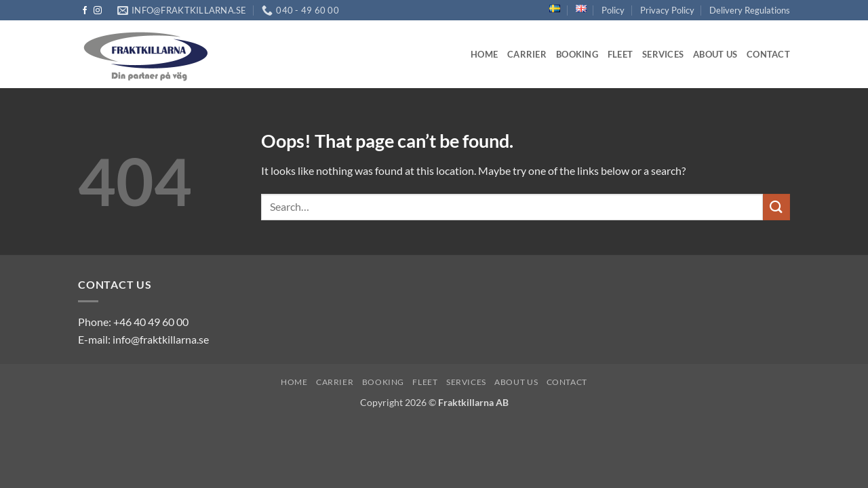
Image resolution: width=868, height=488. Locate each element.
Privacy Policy (667, 10)
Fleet (620, 54)
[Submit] (776, 207)
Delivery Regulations (750, 10)
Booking (577, 54)
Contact (768, 54)
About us (715, 54)
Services (663, 54)
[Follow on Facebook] (85, 11)
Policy (613, 10)
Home (484, 54)
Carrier (527, 54)
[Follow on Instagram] (98, 11)
